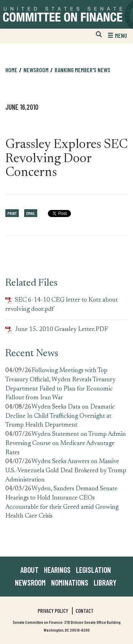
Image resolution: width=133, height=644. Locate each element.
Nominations (70, 582)
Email (31, 213)
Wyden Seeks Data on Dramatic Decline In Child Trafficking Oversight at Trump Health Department (60, 416)
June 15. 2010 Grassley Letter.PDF (57, 330)
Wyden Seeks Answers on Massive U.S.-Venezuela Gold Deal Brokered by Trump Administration (66, 471)
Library (105, 582)
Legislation (93, 570)
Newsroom (36, 70)
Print (12, 213)
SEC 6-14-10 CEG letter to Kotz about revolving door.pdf (62, 305)
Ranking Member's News (82, 70)
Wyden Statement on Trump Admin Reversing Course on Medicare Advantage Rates (66, 443)
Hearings (57, 570)
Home (11, 70)
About (29, 570)
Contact (85, 611)
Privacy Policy (53, 611)
